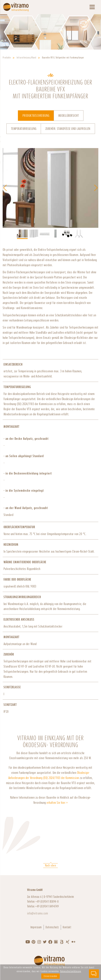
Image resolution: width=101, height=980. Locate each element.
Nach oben (50, 865)
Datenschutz (52, 927)
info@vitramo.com (38, 913)
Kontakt (67, 927)
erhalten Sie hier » (57, 803)
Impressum (36, 927)
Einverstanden (50, 976)
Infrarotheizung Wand (26, 58)
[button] (96, 188)
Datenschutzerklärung (71, 971)
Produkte (7, 58)
